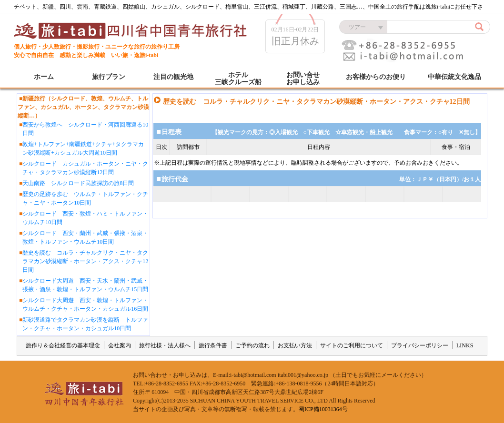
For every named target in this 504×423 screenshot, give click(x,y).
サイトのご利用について (352, 345)
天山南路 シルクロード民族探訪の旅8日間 (78, 183)
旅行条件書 (213, 345)
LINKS (465, 345)
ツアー (357, 27)
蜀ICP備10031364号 (323, 409)
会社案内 (120, 345)
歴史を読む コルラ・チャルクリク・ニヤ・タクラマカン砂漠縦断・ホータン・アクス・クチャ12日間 (85, 261)
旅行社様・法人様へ (165, 345)
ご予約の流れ (252, 345)
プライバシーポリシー (420, 345)
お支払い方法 (295, 345)
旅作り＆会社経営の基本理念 (63, 345)
